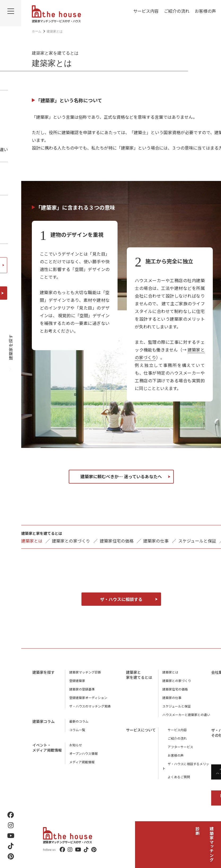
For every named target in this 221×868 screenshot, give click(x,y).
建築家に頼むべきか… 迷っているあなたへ (121, 476)
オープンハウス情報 (83, 753)
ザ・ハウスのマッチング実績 (90, 706)
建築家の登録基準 (82, 689)
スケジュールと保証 (197, 541)
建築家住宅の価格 (117, 541)
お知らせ (76, 745)
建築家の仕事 (156, 541)
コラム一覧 (77, 729)
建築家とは (170, 672)
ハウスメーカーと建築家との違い (186, 714)
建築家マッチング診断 (212, 833)
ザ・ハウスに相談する (121, 599)
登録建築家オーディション (88, 697)
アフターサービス (175, 746)
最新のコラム (79, 721)
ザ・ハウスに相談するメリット (185, 763)
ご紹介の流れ (177, 11)
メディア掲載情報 (82, 762)
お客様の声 (205, 11)
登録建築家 (77, 680)
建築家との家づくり (71, 541)
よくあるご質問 (174, 772)
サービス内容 (146, 11)
